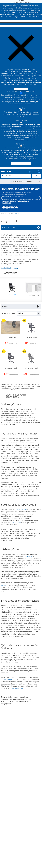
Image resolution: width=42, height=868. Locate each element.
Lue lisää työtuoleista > (10, 268)
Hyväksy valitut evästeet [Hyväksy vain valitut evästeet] (21, 164)
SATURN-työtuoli (31, 337)
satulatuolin (22, 510)
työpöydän (28, 556)
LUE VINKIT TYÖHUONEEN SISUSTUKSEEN (16, 396)
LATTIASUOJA (11, 337)
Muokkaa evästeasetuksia (21, 26)
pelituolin (5, 585)
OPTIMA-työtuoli (11, 368)
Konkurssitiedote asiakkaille (22, 181)
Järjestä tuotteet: (8, 313)
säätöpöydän (16, 523)
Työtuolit (17, 214)
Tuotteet (4, 214)
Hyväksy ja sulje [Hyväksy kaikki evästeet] (21, 21)
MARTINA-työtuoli (31, 368)
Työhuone (10, 214)
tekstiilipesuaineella (18, 688)
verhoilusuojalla (7, 680)
